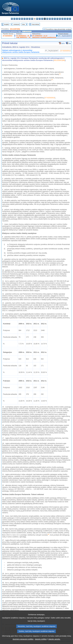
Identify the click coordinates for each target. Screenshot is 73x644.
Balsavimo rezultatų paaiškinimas (44, 37)
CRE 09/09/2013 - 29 (23, 37)
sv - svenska (70, 19)
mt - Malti (50, 19)
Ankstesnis (16, 24)
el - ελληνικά (27, 19)
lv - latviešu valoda (42, 19)
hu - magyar (47, 19)
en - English (30, 19)
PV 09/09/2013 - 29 (23, 36)
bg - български (12, 19)
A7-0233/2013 (8, 36)
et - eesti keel (25, 19)
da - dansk (19, 19)
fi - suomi (67, 19)
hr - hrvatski (37, 19)
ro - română (60, 19)
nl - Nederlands (52, 19)
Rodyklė (6, 24)
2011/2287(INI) (15, 29)
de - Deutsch (22, 19)
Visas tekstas (36, 24)
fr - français (32, 19)
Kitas (23, 24)
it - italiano (40, 19)
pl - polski (55, 19)
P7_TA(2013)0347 (65, 36)
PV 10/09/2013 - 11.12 (40, 36)
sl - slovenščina (65, 19)
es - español (14, 19)
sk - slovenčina (62, 19)
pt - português (57, 19)
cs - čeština (17, 19)
